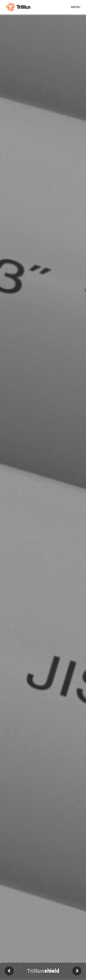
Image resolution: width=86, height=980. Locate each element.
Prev (9, 971)
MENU (76, 7)
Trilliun (43, 971)
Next (77, 971)
